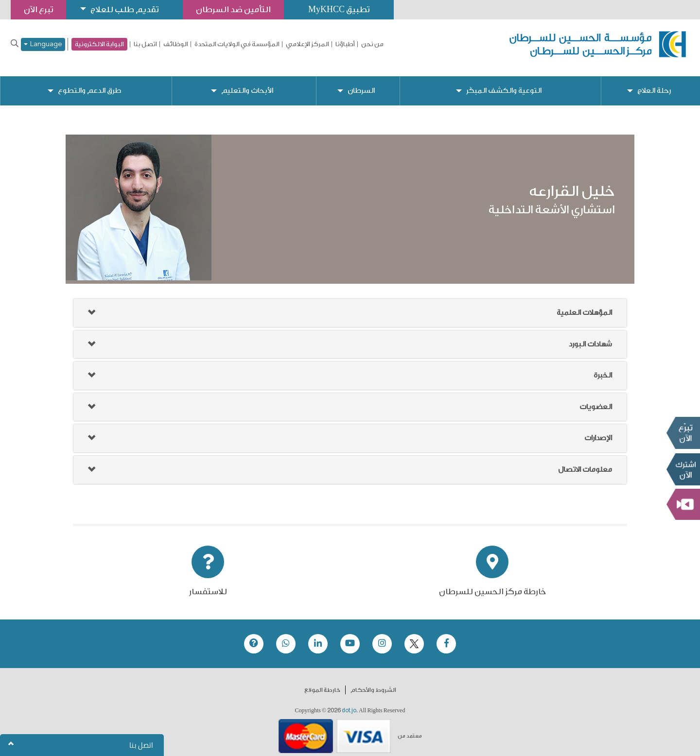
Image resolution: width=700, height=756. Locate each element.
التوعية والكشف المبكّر (504, 83)
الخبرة (603, 368)
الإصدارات (598, 430)
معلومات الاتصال (585, 462)
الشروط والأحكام (373, 682)
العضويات (596, 399)
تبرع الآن (683, 433)
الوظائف (176, 44)
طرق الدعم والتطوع (89, 83)
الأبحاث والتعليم (247, 83)
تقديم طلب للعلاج (124, 9)
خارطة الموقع (322, 682)
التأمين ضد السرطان (233, 9)
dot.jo (349, 703)
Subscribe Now (683, 469)
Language (43, 44)
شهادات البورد (590, 336)
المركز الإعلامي (307, 44)
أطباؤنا (345, 44)
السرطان (361, 83)
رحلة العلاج (654, 83)
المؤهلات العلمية (584, 305)
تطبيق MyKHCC (339, 9)
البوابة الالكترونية (99, 44)
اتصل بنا (145, 44)
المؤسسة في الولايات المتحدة (237, 44)
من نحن (372, 44)
